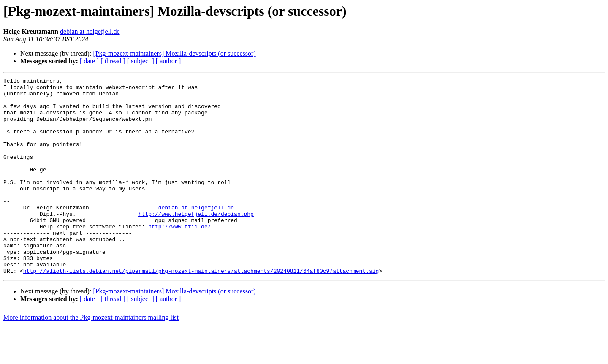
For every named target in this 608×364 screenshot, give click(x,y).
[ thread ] (113, 61)
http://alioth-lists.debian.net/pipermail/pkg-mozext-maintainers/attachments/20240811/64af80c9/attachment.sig (201, 310)
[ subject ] (141, 61)
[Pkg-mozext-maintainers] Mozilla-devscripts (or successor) (174, 53)
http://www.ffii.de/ (179, 257)
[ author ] (168, 61)
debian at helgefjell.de (90, 31)
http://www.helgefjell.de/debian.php (196, 242)
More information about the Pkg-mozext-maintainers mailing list (91, 357)
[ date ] (89, 61)
